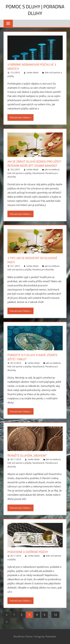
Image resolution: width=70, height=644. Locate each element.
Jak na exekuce (52, 169)
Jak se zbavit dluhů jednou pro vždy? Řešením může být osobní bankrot (34, 164)
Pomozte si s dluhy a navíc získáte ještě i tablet (32, 357)
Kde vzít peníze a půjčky (19, 173)
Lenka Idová (32, 72)
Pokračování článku (20, 117)
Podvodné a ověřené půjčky (28, 552)
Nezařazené (38, 173)
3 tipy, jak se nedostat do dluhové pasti (32, 260)
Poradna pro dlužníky (43, 270)
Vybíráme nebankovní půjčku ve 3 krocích (32, 67)
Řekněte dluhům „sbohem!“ (27, 455)
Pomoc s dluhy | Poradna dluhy (35, 10)
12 (55, 615)
